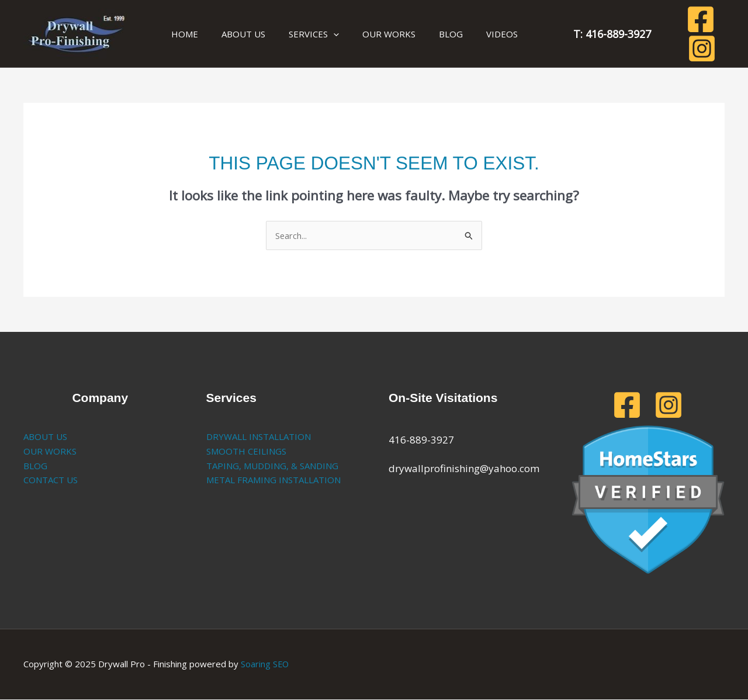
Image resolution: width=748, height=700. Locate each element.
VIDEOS (470, 34)
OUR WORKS (368, 34)
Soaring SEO (265, 664)
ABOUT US (235, 34)
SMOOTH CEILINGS (246, 452)
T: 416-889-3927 (576, 34)
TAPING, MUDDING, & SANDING (272, 466)
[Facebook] (679, 34)
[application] (319, 34)
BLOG (425, 34)
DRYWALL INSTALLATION (259, 437)
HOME (182, 34)
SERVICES (299, 34)
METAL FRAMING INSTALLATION (273, 480)
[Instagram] (710, 34)
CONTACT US (51, 480)
